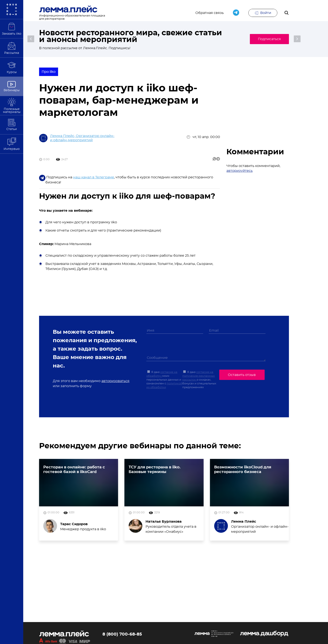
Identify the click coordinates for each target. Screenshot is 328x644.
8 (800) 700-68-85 (122, 635)
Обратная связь (210, 13)
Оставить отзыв (242, 375)
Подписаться (269, 39)
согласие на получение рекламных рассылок (199, 376)
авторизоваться (115, 381)
